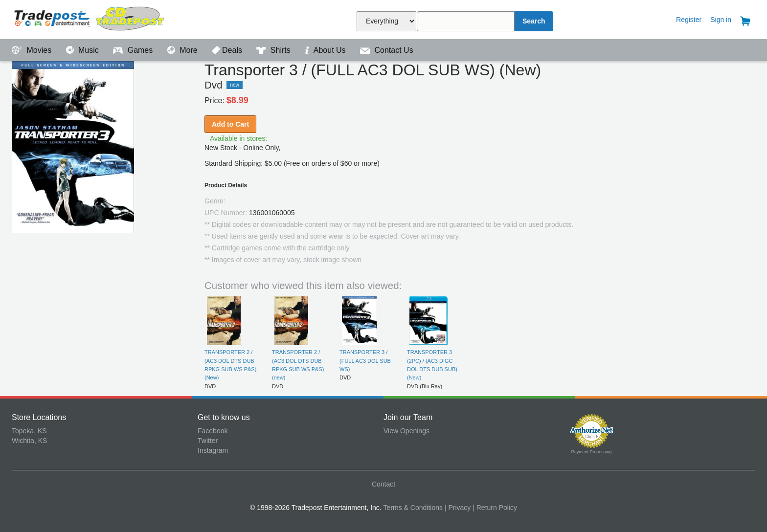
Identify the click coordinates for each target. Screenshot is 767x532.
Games (134, 50)
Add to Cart (230, 124)
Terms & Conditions (413, 508)
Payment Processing (592, 452)
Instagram (213, 450)
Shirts (274, 50)
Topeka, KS (29, 431)
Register (689, 20)
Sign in (721, 20)
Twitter (208, 441)
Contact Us (387, 50)
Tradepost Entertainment (105, 18)
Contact (383, 484)
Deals (228, 50)
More (183, 50)
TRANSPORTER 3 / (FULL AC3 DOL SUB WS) (365, 361)
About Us (326, 50)
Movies (33, 50)
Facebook (213, 431)
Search (534, 21)
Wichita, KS (29, 441)
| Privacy (458, 508)
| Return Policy (495, 508)
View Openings (406, 431)
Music (84, 50)
